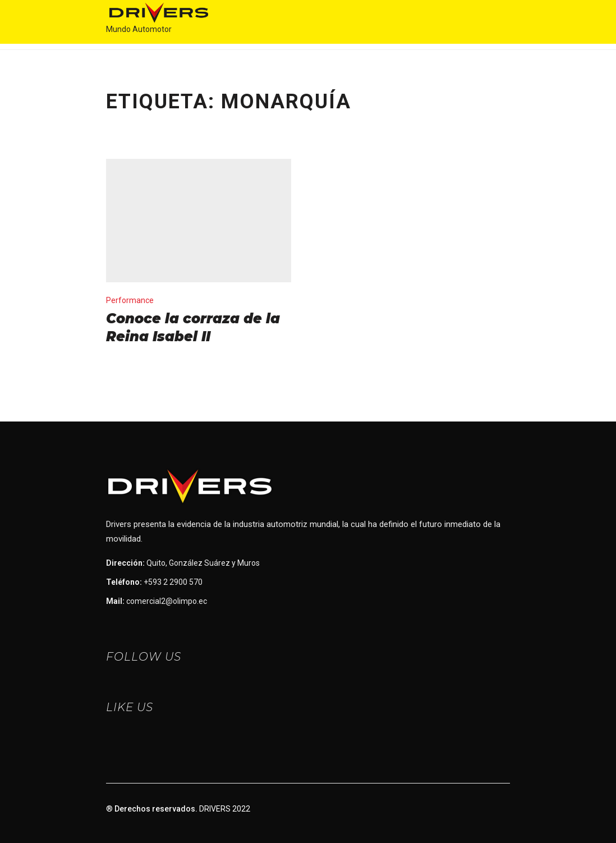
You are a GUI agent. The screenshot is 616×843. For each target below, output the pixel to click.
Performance (130, 300)
